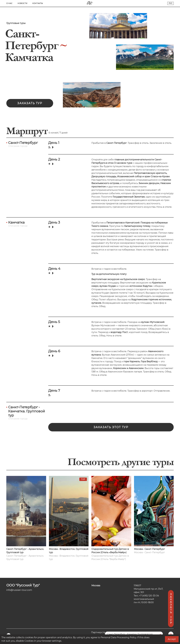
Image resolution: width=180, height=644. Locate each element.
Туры (36, 3)
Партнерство (99, 632)
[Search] (45, 3)
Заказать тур (30, 103)
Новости (140, 3)
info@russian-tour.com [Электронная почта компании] (19, 590)
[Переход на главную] (90, 4)
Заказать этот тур (111, 427)
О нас (127, 3)
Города (25, 3)
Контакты (155, 3)
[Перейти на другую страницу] (134, 634)
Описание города (18, 146)
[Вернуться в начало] (171, 634)
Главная (11, 3)
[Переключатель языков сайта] (171, 3)
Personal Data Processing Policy (118, 637)
